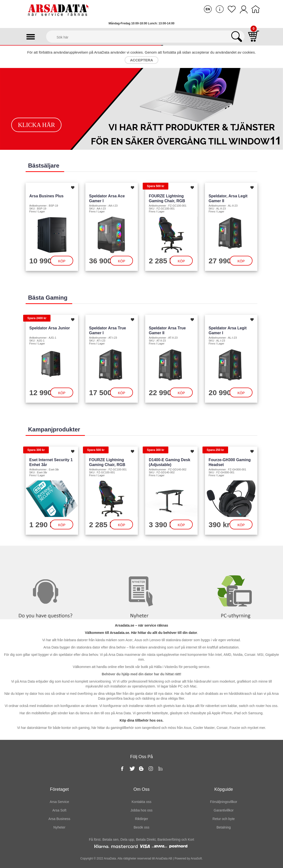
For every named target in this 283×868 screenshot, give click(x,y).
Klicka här (36, 125)
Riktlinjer (141, 819)
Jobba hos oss (141, 810)
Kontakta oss (47, 556)
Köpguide (224, 789)
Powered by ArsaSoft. (188, 858)
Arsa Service (59, 802)
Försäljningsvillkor (224, 802)
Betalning (223, 827)
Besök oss (142, 827)
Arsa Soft (60, 810)
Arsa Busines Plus (46, 196)
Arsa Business (59, 819)
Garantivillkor (224, 810)
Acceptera (141, 60)
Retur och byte (224, 819)
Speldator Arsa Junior (50, 328)
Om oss (141, 789)
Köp (62, 261)
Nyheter (141, 556)
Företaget (59, 789)
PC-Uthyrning (236, 556)
